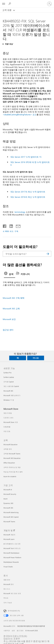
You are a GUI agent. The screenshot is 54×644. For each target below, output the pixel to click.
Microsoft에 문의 (9, 626)
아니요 (36, 358)
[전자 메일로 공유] (17, 226)
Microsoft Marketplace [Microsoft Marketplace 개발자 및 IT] (11, 553)
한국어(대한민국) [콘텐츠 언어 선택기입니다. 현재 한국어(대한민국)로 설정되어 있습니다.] (14, 611)
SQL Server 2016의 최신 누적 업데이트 (28, 197)
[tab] (10, 274)
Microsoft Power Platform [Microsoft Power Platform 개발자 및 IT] (12, 557)
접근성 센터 (8, 330)
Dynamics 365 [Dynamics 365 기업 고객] (8, 503)
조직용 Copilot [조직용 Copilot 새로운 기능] (9, 382)
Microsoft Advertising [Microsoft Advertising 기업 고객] (11, 512)
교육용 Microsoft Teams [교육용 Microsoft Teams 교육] (12, 454)
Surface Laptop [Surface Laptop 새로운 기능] (9, 377)
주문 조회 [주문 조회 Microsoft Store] (7, 431)
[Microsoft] (27, 2)
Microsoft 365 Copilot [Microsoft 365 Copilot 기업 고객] (11, 517)
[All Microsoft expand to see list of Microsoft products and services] (4, 4)
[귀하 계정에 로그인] (49, 4)
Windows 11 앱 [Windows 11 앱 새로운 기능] (9, 400)
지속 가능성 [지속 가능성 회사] (8, 603)
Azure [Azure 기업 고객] (5, 499)
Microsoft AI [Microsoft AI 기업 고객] (8, 490)
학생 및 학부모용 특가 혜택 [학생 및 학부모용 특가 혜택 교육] (13, 472)
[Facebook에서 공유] (5, 226)
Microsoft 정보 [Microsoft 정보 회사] (9, 584)
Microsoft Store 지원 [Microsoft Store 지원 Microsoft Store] (11, 422)
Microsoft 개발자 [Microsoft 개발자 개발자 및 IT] (9, 535)
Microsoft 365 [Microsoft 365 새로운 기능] (8, 391)
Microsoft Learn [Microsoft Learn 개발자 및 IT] (9, 539)
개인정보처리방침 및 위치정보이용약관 (31, 626)
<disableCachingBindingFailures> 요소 (20, 114)
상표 (13, 631)
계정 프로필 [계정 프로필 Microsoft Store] (8, 413)
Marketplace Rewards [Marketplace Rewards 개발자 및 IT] (11, 562)
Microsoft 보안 (9, 319)
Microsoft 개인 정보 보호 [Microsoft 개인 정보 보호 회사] (12, 593)
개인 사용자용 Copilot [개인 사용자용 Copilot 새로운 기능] (11, 386)
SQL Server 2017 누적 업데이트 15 (26, 157)
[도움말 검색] (10, 4)
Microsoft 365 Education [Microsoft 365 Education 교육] (12, 458)
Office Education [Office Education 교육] (9, 463)
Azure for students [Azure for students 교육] (10, 476)
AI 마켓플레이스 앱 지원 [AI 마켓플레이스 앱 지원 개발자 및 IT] (12, 544)
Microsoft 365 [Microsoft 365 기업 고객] (8, 508)
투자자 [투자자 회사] (6, 598)
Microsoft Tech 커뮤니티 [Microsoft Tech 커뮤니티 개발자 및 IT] (12, 548)
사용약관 (7, 631)
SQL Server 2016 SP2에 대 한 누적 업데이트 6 (30, 163)
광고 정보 (20, 631)
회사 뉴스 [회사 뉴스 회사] (7, 589)
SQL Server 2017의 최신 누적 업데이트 (28, 192)
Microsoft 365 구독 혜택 (14, 298)
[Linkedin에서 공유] (10, 226)
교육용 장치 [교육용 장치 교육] (8, 449)
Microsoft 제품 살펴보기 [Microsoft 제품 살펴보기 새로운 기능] (12, 395)
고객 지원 (7, 10)
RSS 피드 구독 (12, 231)
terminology (20, 212)
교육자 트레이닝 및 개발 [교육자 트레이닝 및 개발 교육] (12, 467)
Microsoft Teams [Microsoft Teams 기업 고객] (9, 522)
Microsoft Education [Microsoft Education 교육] (10, 444)
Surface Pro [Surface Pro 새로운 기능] (7, 373)
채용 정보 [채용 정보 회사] (7, 580)
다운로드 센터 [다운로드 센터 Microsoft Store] (8, 418)
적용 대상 (9, 44)
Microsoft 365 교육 (11, 309)
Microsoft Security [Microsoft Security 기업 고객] (10, 494)
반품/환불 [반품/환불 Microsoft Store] (7, 427)
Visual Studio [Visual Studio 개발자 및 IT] (8, 567)
